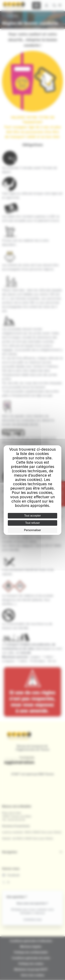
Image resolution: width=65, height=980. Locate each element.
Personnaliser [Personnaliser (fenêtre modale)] (33, 530)
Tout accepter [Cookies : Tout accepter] (32, 516)
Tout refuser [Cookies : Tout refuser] (32, 523)
